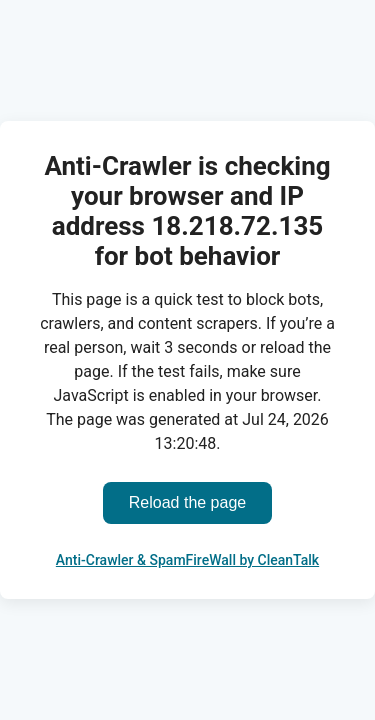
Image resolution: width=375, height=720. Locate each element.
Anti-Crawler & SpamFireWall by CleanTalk (187, 560)
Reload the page (187, 502)
